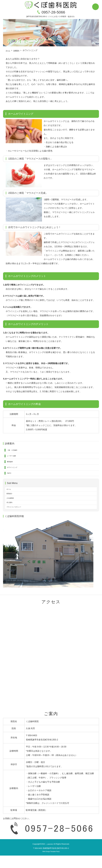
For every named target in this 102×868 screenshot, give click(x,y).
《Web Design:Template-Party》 (51, 864)
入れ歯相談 (12, 507)
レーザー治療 (13, 458)
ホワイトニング (14, 472)
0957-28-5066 (53, 12)
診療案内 (20, 50)
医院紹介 (11, 502)
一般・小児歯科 (14, 451)
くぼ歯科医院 (49, 856)
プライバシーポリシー (17, 519)
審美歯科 (11, 465)
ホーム (9, 50)
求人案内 (11, 513)
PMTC (10, 479)
